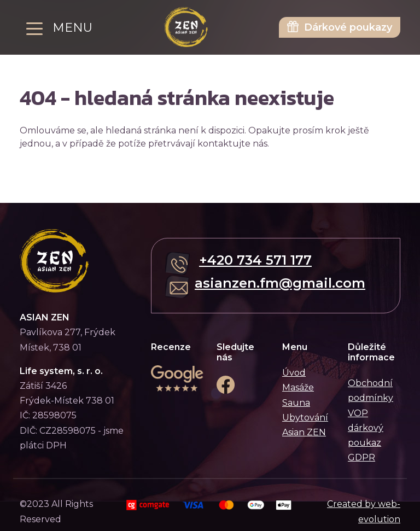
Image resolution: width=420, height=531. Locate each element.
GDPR (361, 457)
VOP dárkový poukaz (366, 428)
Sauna (296, 403)
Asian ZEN (304, 432)
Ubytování (305, 418)
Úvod (294, 373)
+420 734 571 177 (255, 260)
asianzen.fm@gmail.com (280, 283)
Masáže (298, 387)
